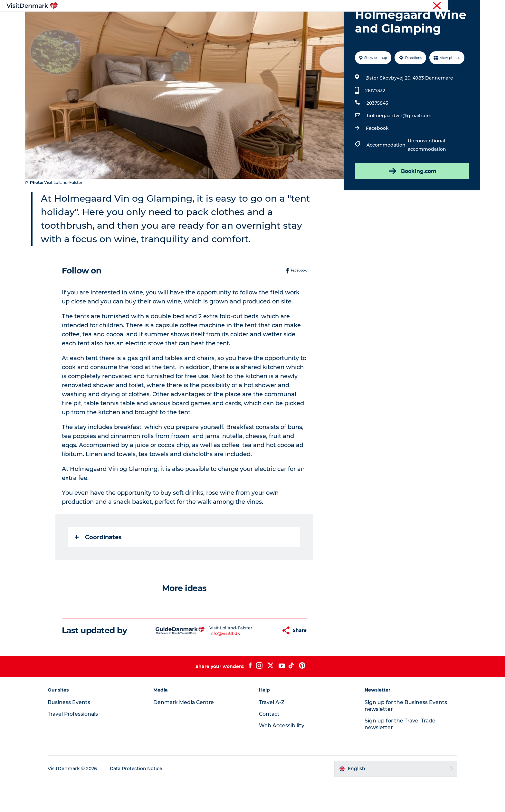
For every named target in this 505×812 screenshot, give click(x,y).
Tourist (354, 6)
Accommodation (277, 21)
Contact (472, 6)
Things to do (231, 21)
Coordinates (99, 568)
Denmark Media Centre (187, 733)
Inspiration (152, 21)
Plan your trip (324, 21)
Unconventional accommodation (427, 176)
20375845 (377, 134)
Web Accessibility (282, 756)
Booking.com (412, 202)
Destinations (190, 21)
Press (453, 6)
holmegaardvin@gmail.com (399, 146)
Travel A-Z (272, 733)
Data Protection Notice (142, 799)
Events (358, 21)
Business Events (426, 6)
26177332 (375, 121)
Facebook (377, 159)
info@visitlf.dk (209, 664)
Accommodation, (387, 176)
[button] (260, 661)
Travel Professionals (386, 6)
